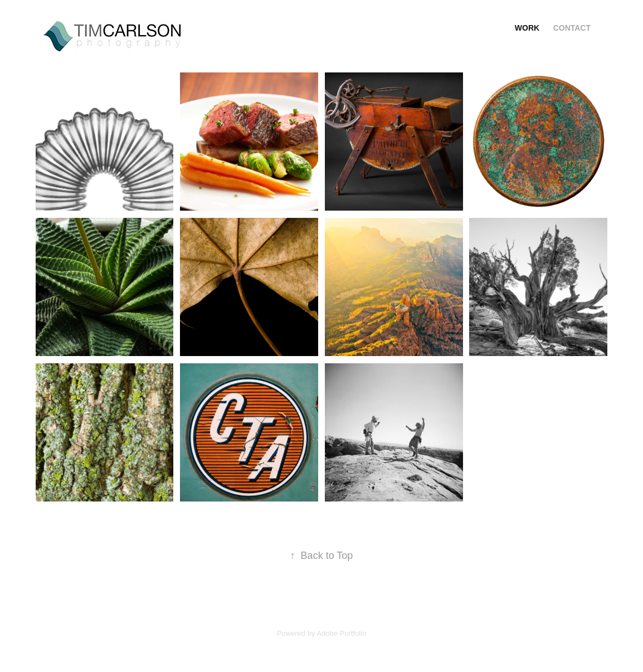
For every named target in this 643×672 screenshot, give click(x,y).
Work (527, 28)
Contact (572, 28)
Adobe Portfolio (341, 633)
